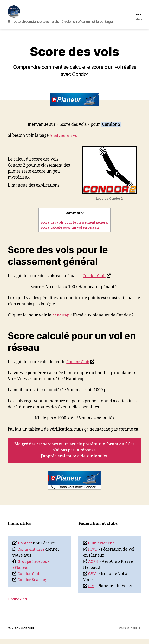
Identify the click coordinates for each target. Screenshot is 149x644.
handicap (61, 320)
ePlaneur (28, 633)
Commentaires (32, 554)
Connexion (18, 604)
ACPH (94, 567)
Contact (25, 548)
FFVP (93, 554)
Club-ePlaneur (102, 548)
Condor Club (95, 281)
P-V (91, 591)
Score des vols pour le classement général (74, 227)
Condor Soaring (32, 585)
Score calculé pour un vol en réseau (70, 233)
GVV (92, 579)
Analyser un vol (65, 141)
